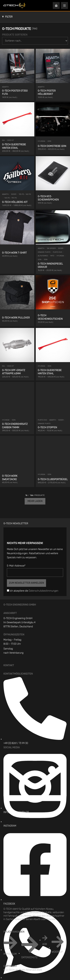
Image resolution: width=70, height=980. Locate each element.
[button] (34, 17)
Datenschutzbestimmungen (44, 591)
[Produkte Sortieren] (35, 41)
